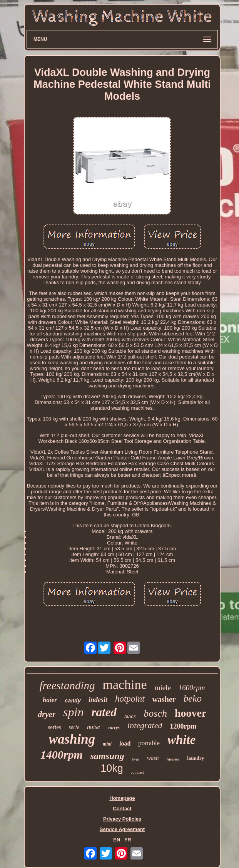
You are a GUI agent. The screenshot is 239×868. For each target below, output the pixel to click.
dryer (47, 714)
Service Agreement (122, 829)
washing (72, 739)
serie (74, 727)
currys (114, 727)
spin (73, 712)
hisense (173, 759)
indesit (98, 700)
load (125, 743)
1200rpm (183, 726)
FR (128, 840)
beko (193, 698)
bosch (155, 713)
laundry (196, 758)
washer (164, 699)
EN (117, 840)
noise (94, 727)
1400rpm (62, 755)
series (55, 727)
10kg (112, 768)
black (130, 716)
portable (149, 743)
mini (107, 744)
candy (73, 701)
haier (50, 700)
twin (136, 759)
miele (163, 688)
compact (137, 772)
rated (104, 712)
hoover (191, 713)
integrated (145, 725)
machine (125, 685)
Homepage (122, 798)
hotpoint (130, 699)
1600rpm (192, 688)
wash (153, 758)
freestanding (67, 685)
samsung (107, 756)
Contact (122, 809)
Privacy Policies (122, 819)
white (181, 740)
